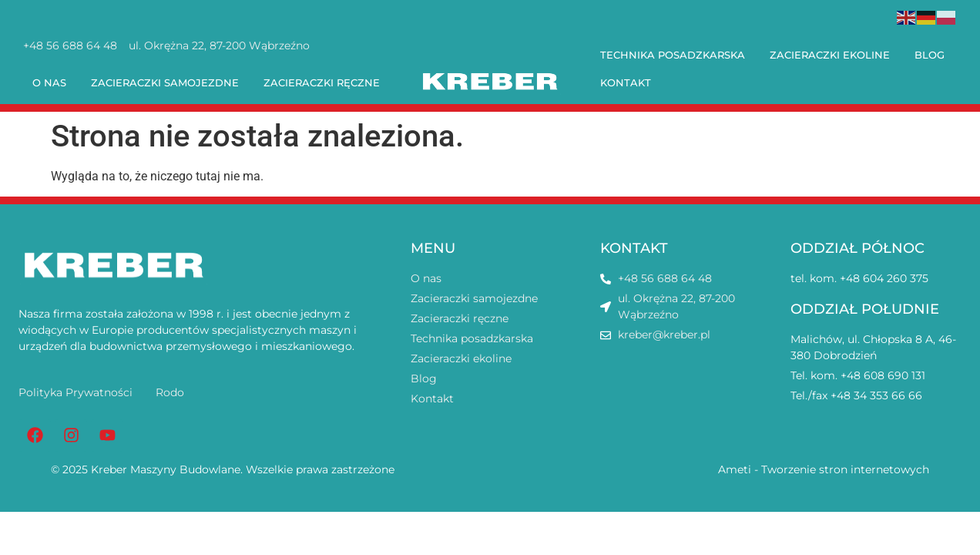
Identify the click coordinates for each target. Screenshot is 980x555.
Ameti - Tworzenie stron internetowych (824, 469)
